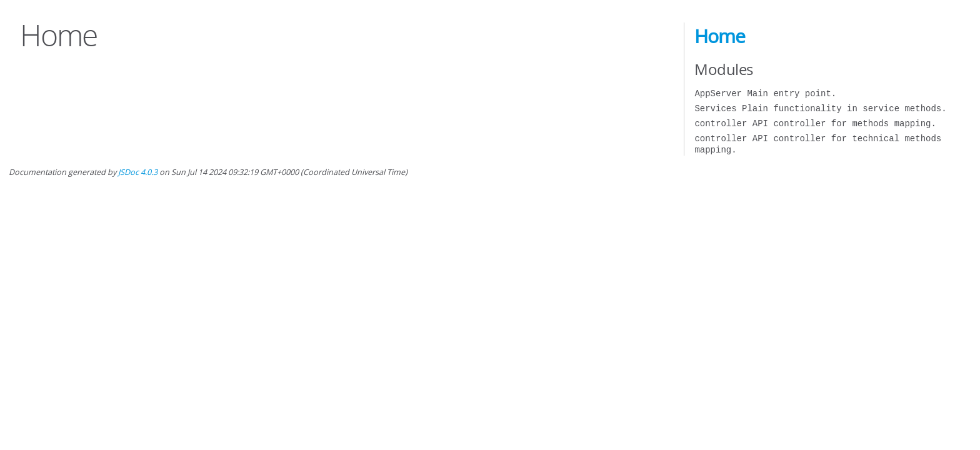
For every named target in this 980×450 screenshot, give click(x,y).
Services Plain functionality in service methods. (820, 108)
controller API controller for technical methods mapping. (818, 144)
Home (720, 36)
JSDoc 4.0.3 (138, 172)
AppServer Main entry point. (765, 93)
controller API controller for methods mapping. (815, 123)
